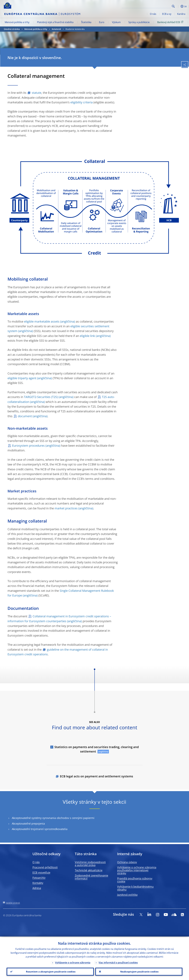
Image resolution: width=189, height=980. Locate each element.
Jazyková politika (127, 895)
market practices (66, 508)
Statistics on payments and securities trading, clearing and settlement (97, 749)
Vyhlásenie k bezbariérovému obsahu (135, 888)
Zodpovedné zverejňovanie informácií (91, 877)
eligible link (87, 336)
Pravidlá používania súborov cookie (135, 880)
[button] (178, 6)
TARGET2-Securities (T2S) (41, 397)
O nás (153, 14)
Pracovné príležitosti (45, 867)
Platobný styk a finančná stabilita (55, 22)
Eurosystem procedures (28, 446)
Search (173, 6)
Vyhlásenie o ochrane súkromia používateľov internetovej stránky (137, 870)
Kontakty (38, 883)
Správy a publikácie (139, 22)
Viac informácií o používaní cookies (118, 962)
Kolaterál (56, 29)
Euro (102, 22)
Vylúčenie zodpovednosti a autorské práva (90, 864)
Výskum (116, 22)
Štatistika (86, 22)
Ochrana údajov (127, 862)
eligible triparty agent (22, 378)
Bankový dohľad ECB (171, 22)
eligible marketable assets (42, 321)
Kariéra (181, 14)
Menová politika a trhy (17, 22)
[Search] (156, 6)
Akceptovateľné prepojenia (28, 824)
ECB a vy (167, 14)
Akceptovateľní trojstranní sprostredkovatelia (40, 829)
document (25, 416)
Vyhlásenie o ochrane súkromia (73, 962)
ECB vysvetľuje (41, 872)
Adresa (37, 888)
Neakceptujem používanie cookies (139, 971)
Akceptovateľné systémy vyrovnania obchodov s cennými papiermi (53, 818)
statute (37, 93)
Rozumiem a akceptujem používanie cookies (50, 971)
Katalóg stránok (13, 903)
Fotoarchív (39, 878)
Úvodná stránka (12, 29)
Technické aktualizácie (89, 870)
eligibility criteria (82, 102)
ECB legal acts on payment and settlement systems (96, 776)
